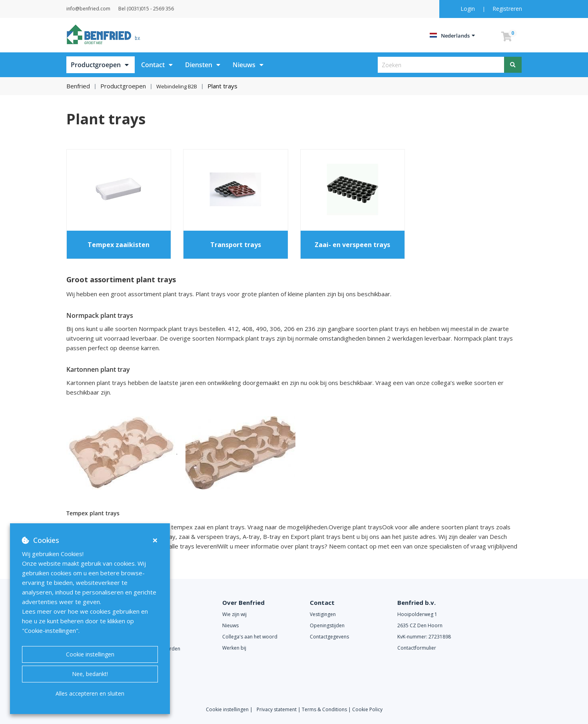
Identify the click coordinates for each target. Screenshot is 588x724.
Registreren (507, 9)
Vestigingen (323, 614)
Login (468, 9)
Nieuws (244, 65)
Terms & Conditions (324, 709)
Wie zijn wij (234, 614)
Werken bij (234, 648)
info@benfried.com (98, 9)
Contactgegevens (329, 637)
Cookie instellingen (90, 654)
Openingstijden (327, 625)
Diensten (199, 65)
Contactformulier (417, 648)
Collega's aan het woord (250, 637)
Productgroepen (96, 65)
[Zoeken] (513, 65)
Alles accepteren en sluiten (90, 693)
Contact (153, 65)
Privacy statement (277, 709)
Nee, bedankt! (90, 674)
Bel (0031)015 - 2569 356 (166, 9)
